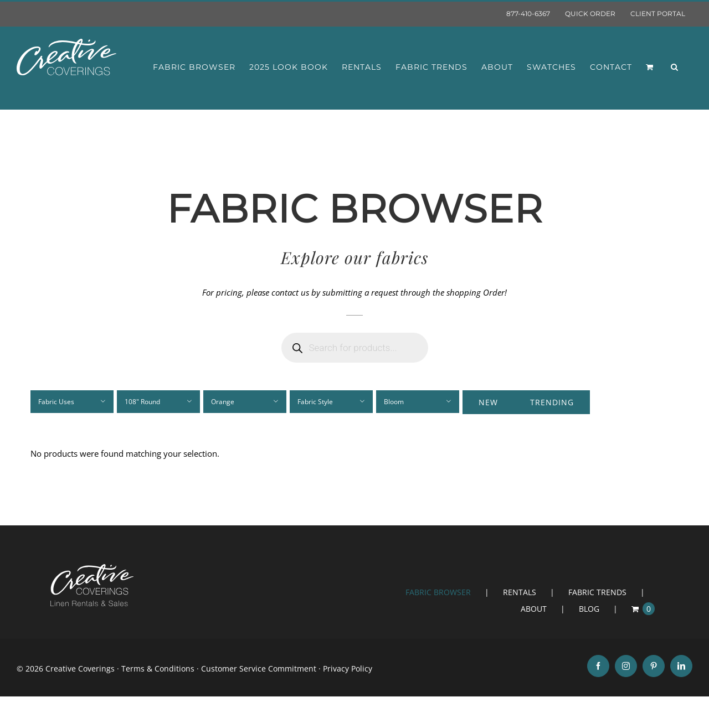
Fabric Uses (56, 402)
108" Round (142, 402)
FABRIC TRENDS (597, 592)
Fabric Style (315, 402)
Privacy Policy (348, 668)
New (488, 402)
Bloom (394, 402)
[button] (675, 67)
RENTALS (520, 592)
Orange (223, 402)
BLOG (589, 609)
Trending (552, 402)
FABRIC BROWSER (438, 592)
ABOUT (534, 609)
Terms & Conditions (158, 668)
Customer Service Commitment (259, 668)
